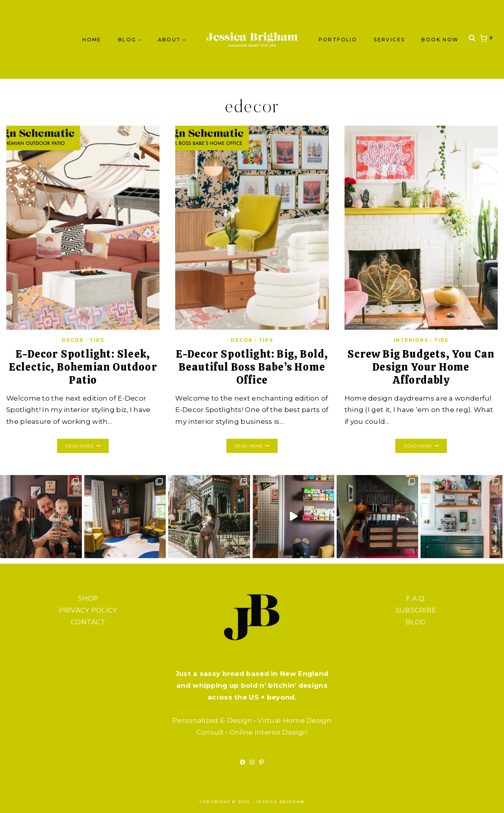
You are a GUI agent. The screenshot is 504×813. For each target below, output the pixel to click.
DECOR (73, 340)
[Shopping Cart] (488, 39)
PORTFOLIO (338, 40)
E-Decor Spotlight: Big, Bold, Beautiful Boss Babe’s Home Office (252, 367)
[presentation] (83, 228)
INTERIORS (411, 340)
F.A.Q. (416, 598)
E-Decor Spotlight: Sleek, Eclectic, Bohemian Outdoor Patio (83, 367)
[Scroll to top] (482, 799)
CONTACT (88, 622)
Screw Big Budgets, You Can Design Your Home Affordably (421, 367)
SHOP (88, 598)
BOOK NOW (440, 40)
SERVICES (389, 40)
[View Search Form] (472, 40)
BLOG (416, 622)
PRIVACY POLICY (88, 610)
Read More (87, 446)
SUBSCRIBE (416, 610)
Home (92, 40)
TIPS (97, 340)
